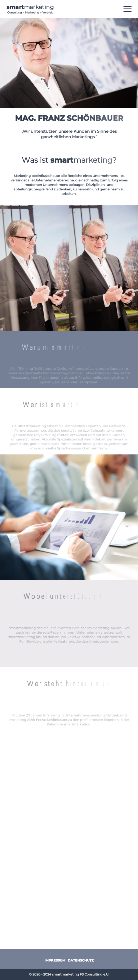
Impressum (55, 960)
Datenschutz (81, 960)
